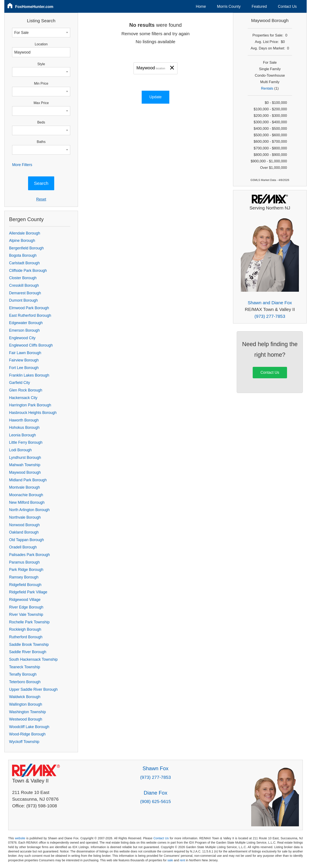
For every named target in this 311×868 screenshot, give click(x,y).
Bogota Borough (23, 255)
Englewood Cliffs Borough (31, 345)
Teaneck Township (25, 667)
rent (182, 860)
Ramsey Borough (24, 577)
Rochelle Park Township (29, 622)
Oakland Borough (24, 532)
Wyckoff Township (24, 742)
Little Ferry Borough (26, 442)
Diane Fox (155, 793)
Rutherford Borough (26, 637)
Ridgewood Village (25, 600)
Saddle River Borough (28, 652)
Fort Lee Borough (24, 368)
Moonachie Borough (26, 495)
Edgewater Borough (26, 323)
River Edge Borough (26, 607)
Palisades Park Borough (29, 555)
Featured (259, 6)
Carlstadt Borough (24, 263)
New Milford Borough (27, 502)
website (20, 838)
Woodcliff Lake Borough (29, 727)
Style (41, 64)
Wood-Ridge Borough (27, 734)
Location (41, 44)
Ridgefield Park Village (28, 592)
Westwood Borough (26, 719)
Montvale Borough (25, 487)
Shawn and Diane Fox (270, 303)
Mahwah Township (25, 465)
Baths (41, 142)
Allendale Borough (25, 233)
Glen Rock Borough (26, 390)
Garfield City (20, 383)
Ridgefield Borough (25, 585)
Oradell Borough (23, 547)
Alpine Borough (22, 241)
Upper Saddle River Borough (33, 689)
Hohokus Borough (24, 428)
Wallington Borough (26, 704)
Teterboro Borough (25, 682)
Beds (41, 122)
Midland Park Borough (28, 480)
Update (156, 97)
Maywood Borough (25, 472)
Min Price (41, 83)
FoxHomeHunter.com (34, 7)
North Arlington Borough (29, 510)
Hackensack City (23, 398)
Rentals (267, 88)
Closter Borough (23, 278)
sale (170, 860)
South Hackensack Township (33, 659)
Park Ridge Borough (26, 570)
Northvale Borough (25, 517)
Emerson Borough (24, 330)
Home (201, 6)
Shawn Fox (155, 768)
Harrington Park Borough (30, 405)
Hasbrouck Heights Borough (33, 413)
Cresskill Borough (24, 285)
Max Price (41, 103)
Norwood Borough (24, 525)
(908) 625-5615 (155, 801)
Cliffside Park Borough (28, 271)
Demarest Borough (25, 293)
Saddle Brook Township (29, 645)
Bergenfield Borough (26, 248)
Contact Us (287, 6)
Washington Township (27, 712)
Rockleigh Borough (25, 629)
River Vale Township (26, 615)
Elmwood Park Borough (29, 308)
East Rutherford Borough (30, 315)
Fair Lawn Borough (25, 353)
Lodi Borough (20, 450)
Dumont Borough (23, 300)
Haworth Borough (24, 420)
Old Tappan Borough (26, 540)
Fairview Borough (24, 360)
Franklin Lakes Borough (29, 375)
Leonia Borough (22, 435)
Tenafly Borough (23, 674)
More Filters (22, 165)
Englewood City (22, 338)
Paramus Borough (24, 562)
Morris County (229, 6)
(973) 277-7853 (270, 316)
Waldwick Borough (25, 697)
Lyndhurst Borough (25, 458)
